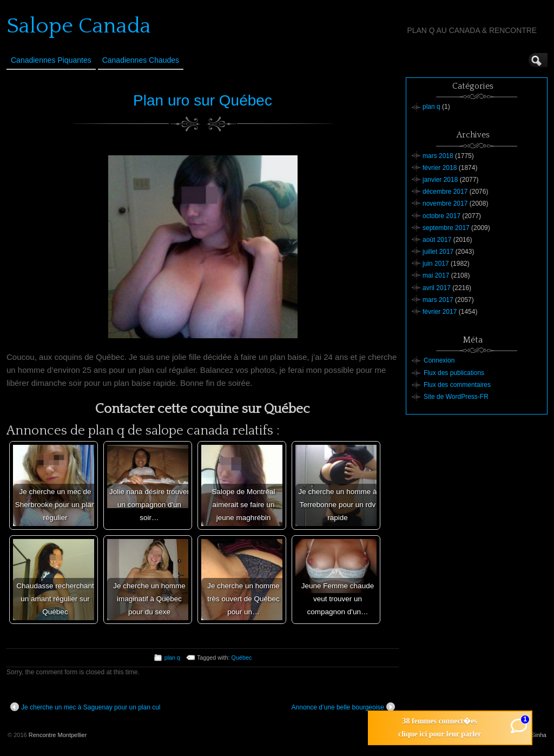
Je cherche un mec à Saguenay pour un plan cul (85, 707)
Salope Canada (79, 26)
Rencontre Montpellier (58, 735)
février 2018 (440, 168)
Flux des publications (454, 373)
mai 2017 (436, 275)
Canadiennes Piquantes (51, 60)
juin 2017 (436, 264)
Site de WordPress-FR (456, 397)
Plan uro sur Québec (203, 100)
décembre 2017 (445, 192)
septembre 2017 (446, 228)
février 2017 (440, 312)
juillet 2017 (438, 252)
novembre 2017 (445, 203)
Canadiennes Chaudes (141, 60)
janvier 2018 (440, 180)
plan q (172, 658)
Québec (242, 658)
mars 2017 (438, 300)
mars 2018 (438, 156)
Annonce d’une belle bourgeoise (343, 707)
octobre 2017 (441, 216)
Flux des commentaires (457, 385)
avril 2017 (437, 288)
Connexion (439, 360)
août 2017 (437, 240)
